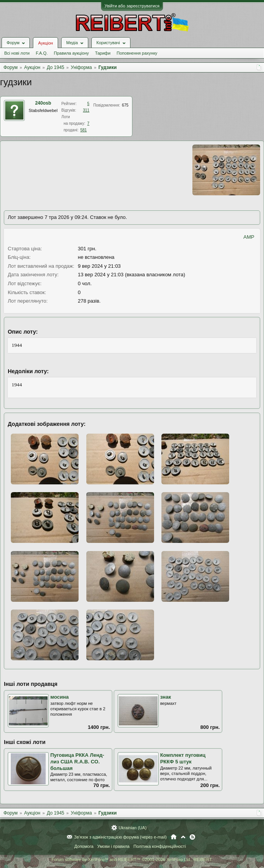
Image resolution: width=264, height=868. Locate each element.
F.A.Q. (42, 53)
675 (125, 105)
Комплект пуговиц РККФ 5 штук (183, 758)
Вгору (183, 837)
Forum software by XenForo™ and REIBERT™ (132, 859)
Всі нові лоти (17, 53)
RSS (192, 837)
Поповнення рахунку (137, 53)
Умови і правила (113, 846)
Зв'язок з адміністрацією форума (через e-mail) (120, 837)
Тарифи (103, 53)
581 (83, 130)
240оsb (43, 103)
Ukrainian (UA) (132, 828)
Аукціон (45, 43)
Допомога (84, 846)
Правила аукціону (71, 53)
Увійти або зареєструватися (132, 6)
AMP (249, 237)
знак (166, 697)
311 (86, 110)
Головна (174, 837)
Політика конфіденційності (160, 846)
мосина (60, 697)
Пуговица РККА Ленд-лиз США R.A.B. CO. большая (77, 761)
